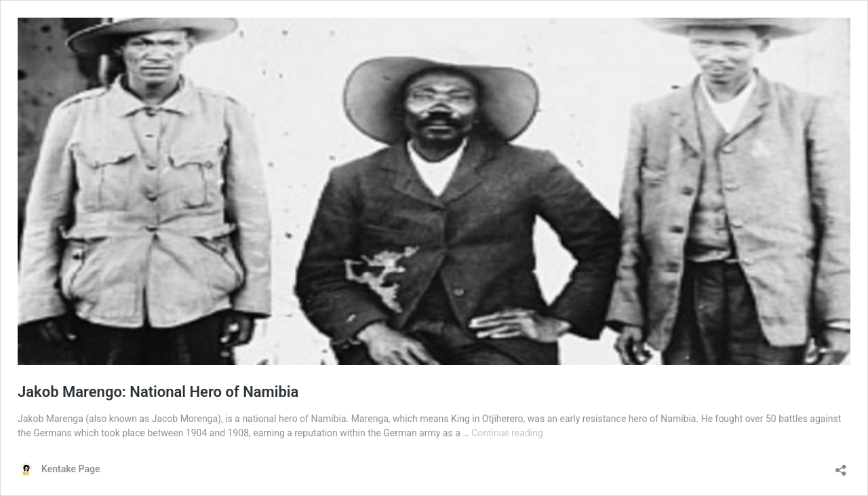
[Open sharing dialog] (841, 466)
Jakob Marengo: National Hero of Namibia (158, 392)
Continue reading (507, 433)
